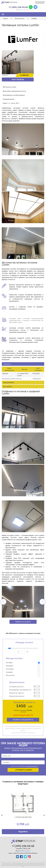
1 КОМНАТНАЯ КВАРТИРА (23, 817)
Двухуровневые (9, 382)
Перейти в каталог (23, 622)
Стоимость (7, 364)
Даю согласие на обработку (24, 766)
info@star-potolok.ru (25, 851)
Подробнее (23, 832)
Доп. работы (8, 386)
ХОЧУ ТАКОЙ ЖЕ (18, 79)
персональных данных (32, 766)
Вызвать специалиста (23, 720)
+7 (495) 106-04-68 (18, 7)
